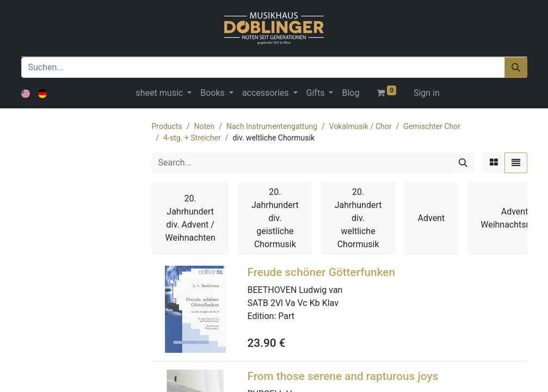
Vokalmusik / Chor (361, 126)
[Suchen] (516, 68)
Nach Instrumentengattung (272, 126)
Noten (204, 126)
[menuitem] (350, 93)
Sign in (427, 93)
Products (167, 126)
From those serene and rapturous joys (343, 376)
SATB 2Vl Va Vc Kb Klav (293, 303)
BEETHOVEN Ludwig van (295, 290)
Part (286, 316)
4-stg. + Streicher (192, 138)
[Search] (463, 163)
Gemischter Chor (432, 126)
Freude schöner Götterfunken (322, 272)
